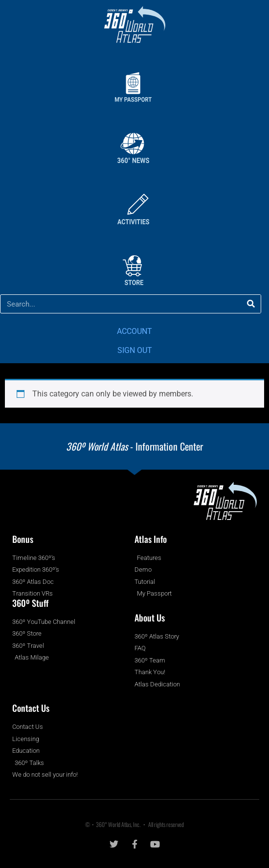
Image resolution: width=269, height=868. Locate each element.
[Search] (251, 304)
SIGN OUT (135, 350)
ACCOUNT (134, 331)
